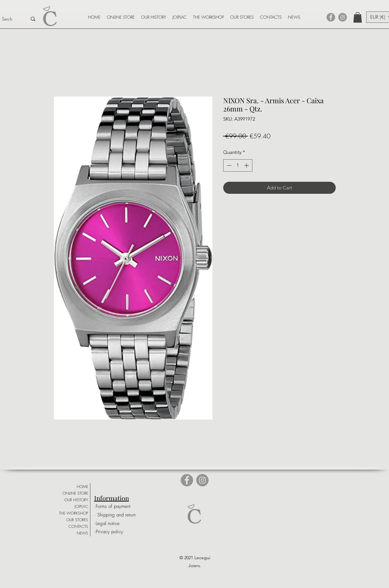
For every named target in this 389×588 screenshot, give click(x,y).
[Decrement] (228, 165)
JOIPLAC (81, 506)
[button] (358, 17)
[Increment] (247, 165)
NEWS (82, 533)
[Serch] (10, 19)
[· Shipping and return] (118, 515)
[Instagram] (343, 17)
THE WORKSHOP (74, 513)
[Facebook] (331, 17)
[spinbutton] (238, 165)
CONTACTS (78, 526)
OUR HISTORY (76, 500)
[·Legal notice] (116, 524)
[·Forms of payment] (116, 506)
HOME (82, 487)
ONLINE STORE (75, 493)
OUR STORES (77, 520)
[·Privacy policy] (115, 532)
